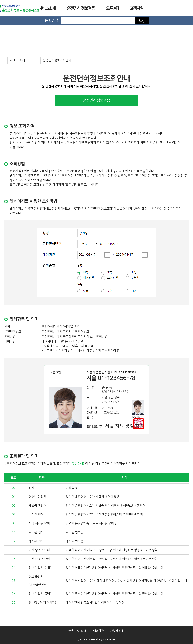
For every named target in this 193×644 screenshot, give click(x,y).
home (4, 60)
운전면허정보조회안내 (57, 60)
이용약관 (99, 631)
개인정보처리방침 (78, 631)
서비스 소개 (17, 60)
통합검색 (51, 20)
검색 (142, 21)
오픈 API (112, 8)
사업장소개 (117, 631)
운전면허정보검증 (96, 100)
